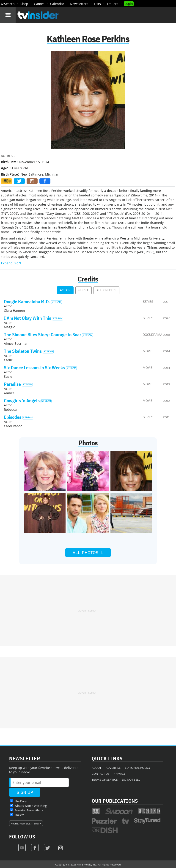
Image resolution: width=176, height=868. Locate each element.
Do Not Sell (131, 780)
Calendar (57, 4)
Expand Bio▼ (11, 263)
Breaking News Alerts (29, 810)
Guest (84, 290)
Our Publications (115, 801)
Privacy (120, 774)
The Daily (21, 801)
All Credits (106, 290)
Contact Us (100, 774)
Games (39, 4)
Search (9, 4)
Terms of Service (105, 780)
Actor (65, 290)
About (96, 768)
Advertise (113, 768)
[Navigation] (8, 15)
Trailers (112, 4)
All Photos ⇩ (88, 553)
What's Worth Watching (31, 806)
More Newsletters (25, 824)
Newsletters (79, 4)
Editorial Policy (138, 768)
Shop (24, 4)
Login (129, 4)
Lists (97, 4)
